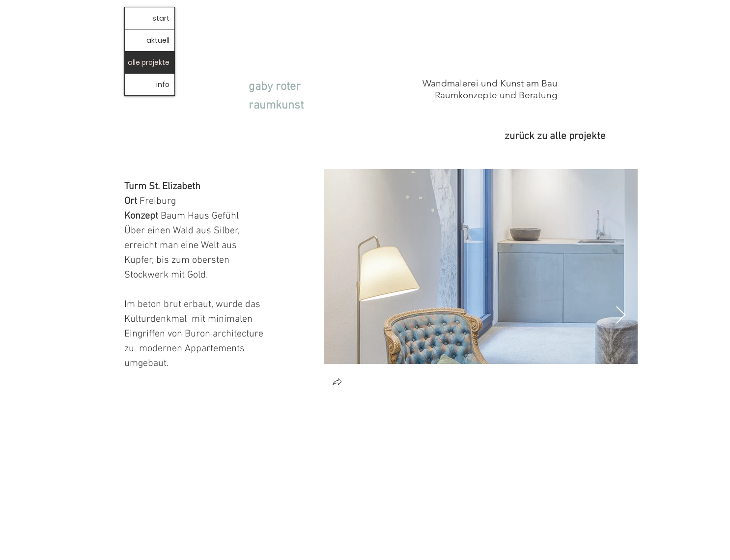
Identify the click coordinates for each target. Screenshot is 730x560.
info (163, 84)
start (161, 18)
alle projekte (149, 62)
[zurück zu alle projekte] (537, 136)
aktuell (158, 40)
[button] (337, 383)
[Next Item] (621, 316)
